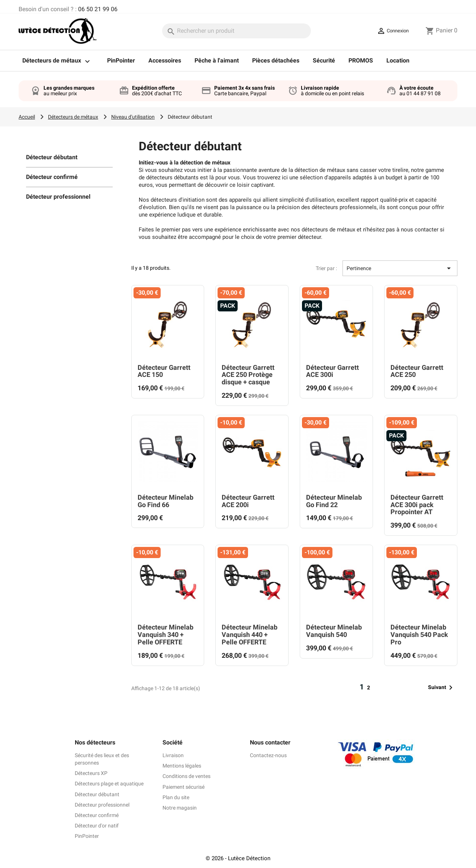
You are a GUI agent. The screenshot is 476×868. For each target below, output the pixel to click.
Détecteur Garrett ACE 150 (164, 371)
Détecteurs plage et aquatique (109, 784)
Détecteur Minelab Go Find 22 (334, 501)
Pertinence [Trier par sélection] (400, 268)
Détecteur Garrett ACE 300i (332, 371)
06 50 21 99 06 (98, 9)
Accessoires (165, 60)
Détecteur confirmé (52, 177)
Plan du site (176, 797)
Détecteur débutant (52, 157)
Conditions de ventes (186, 776)
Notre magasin (180, 808)
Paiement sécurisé (184, 787)
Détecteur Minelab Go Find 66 (165, 501)
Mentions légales (182, 766)
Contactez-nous (268, 755)
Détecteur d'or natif (97, 826)
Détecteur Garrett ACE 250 (417, 371)
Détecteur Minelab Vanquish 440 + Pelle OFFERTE (250, 635)
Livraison (173, 755)
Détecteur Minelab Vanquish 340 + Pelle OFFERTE (165, 635)
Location (398, 60)
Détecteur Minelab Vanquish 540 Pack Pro (419, 635)
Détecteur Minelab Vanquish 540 (334, 631)
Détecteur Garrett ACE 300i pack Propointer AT (417, 505)
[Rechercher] (237, 31)
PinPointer (121, 60)
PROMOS (361, 60)
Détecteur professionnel (58, 197)
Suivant (442, 688)
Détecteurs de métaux (58, 61)
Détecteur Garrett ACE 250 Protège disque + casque (248, 375)
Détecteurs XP (91, 773)
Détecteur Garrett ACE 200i (248, 501)
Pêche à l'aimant (217, 60)
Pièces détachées (276, 60)
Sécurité (324, 60)
